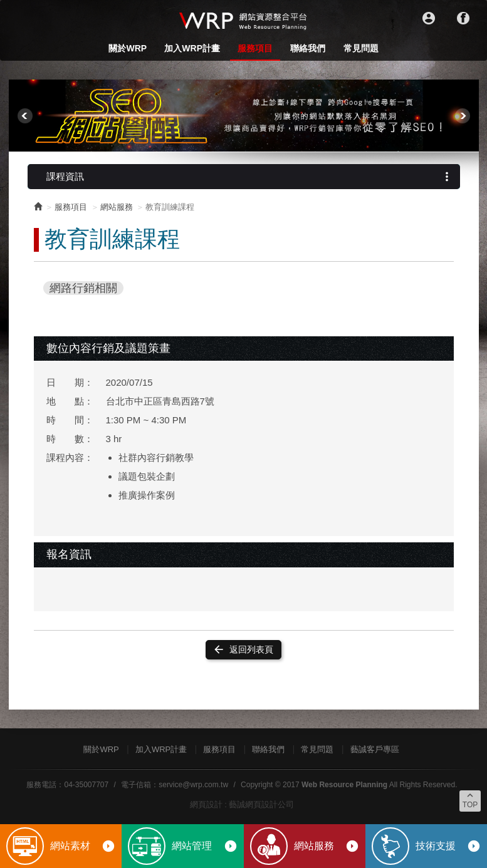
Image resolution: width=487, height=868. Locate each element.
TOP (470, 800)
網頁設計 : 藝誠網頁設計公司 (242, 804)
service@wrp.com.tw (193, 785)
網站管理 (204, 846)
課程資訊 (250, 177)
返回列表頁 (243, 649)
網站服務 (327, 846)
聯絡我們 (308, 48)
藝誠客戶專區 (375, 749)
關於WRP (128, 48)
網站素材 (83, 846)
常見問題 (361, 48)
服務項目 (255, 48)
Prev (25, 116)
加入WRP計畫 (192, 48)
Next (463, 116)
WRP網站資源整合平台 (244, 20)
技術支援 (448, 846)
